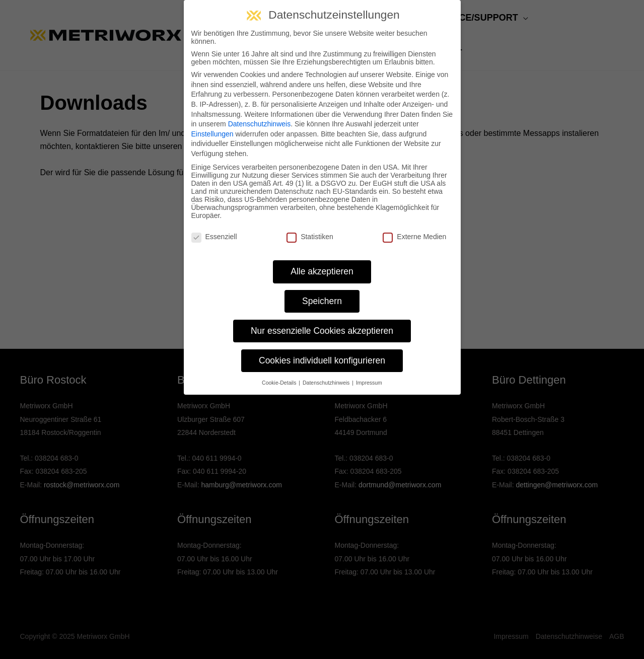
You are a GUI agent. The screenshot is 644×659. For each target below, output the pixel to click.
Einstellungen (212, 134)
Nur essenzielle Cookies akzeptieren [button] (322, 331)
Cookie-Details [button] (280, 383)
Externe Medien (414, 237)
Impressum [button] (369, 383)
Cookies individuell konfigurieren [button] (322, 360)
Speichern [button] (322, 301)
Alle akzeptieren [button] (322, 271)
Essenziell (214, 237)
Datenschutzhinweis (260, 124)
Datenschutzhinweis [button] (327, 383)
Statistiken (310, 237)
